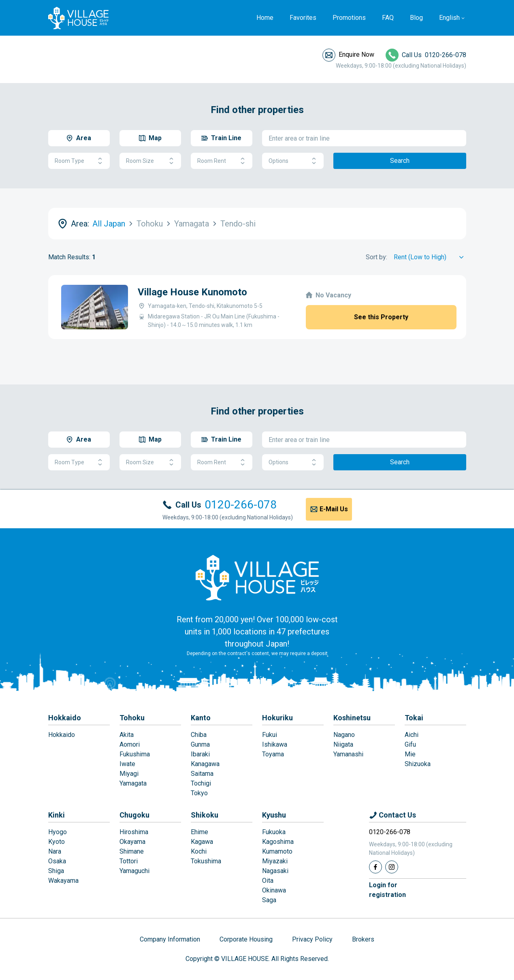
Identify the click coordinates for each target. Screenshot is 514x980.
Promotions (349, 18)
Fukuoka (274, 832)
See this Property (381, 317)
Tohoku (132, 718)
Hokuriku (277, 718)
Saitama (202, 774)
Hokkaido (65, 718)
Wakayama (63, 881)
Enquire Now (356, 54)
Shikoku (205, 815)
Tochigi (201, 783)
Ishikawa (275, 744)
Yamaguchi (134, 871)
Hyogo (58, 832)
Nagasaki (275, 871)
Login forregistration (387, 890)
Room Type (79, 161)
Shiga (56, 871)
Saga (269, 900)
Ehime (199, 832)
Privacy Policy (312, 939)
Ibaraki (200, 754)
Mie (410, 754)
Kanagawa (205, 764)
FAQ (388, 18)
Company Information (170, 939)
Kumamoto (277, 851)
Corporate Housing (246, 939)
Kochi (199, 851)
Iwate (127, 764)
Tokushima (206, 861)
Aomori (130, 744)
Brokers (363, 939)
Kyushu (274, 815)
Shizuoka (418, 764)
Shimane (132, 851)
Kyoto (57, 842)
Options (293, 161)
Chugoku (134, 815)
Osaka (57, 861)
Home (265, 18)
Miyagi (129, 774)
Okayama (132, 842)
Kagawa (202, 842)
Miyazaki (275, 861)
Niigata (343, 744)
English (449, 18)
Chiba (199, 735)
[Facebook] (375, 867)
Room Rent (222, 161)
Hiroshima (134, 832)
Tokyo (199, 793)
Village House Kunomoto (192, 292)
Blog (416, 18)
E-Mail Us (334, 509)
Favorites (303, 18)
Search (400, 161)
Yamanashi (348, 754)
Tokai (414, 718)
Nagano (344, 735)
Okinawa (274, 890)
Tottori (129, 861)
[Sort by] (430, 257)
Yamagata (133, 783)
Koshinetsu (352, 718)
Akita (127, 735)
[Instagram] (392, 867)
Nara (55, 851)
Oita (268, 881)
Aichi (412, 735)
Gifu (410, 744)
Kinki (57, 815)
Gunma (200, 744)
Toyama (273, 754)
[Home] (257, 577)
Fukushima (135, 754)
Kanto (201, 718)
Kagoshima (278, 842)
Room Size (150, 161)
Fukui (270, 735)
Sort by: (376, 257)
